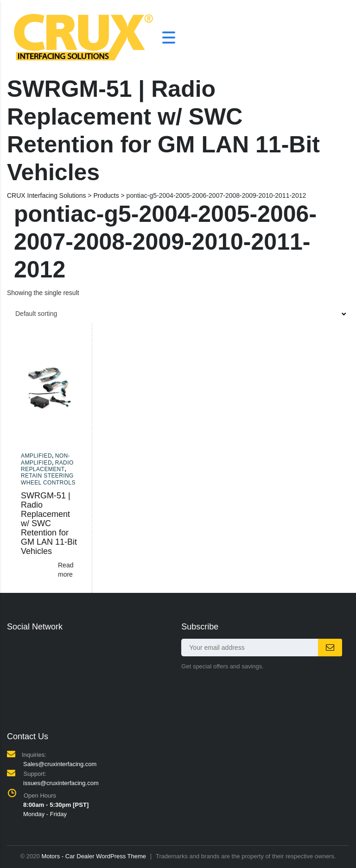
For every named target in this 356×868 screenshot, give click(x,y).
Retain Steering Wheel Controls (48, 479)
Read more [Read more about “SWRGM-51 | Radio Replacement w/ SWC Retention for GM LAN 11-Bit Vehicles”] (66, 570)
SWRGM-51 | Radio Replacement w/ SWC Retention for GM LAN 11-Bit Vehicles (49, 523)
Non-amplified (45, 459)
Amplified (36, 456)
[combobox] (178, 314)
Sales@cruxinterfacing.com (60, 764)
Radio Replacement (47, 466)
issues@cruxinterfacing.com (61, 783)
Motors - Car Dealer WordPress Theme (94, 856)
